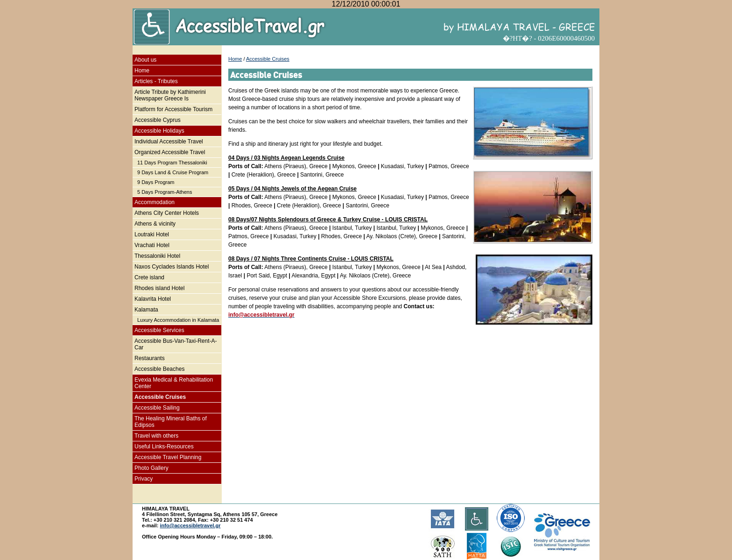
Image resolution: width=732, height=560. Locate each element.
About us (145, 60)
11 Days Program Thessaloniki (172, 163)
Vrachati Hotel (152, 245)
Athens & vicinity (155, 224)
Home (142, 71)
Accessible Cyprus (158, 120)
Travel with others (156, 436)
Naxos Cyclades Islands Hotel (172, 267)
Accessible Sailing (157, 408)
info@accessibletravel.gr (190, 525)
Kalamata (146, 310)
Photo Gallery (151, 468)
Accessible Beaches (159, 369)
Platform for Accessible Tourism (173, 109)
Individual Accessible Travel (169, 142)
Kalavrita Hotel (153, 299)
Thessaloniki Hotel (157, 256)
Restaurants (150, 358)
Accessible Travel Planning (168, 457)
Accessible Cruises (160, 397)
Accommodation (155, 202)
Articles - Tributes (156, 81)
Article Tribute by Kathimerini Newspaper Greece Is (170, 95)
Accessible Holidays (159, 131)
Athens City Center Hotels (167, 213)
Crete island (149, 277)
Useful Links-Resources (164, 447)
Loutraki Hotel (152, 234)
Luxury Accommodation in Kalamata (178, 320)
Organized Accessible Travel (170, 152)
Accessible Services (159, 330)
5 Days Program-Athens (165, 192)
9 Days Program (156, 182)
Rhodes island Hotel (159, 288)
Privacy (144, 479)
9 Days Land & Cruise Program (173, 172)
